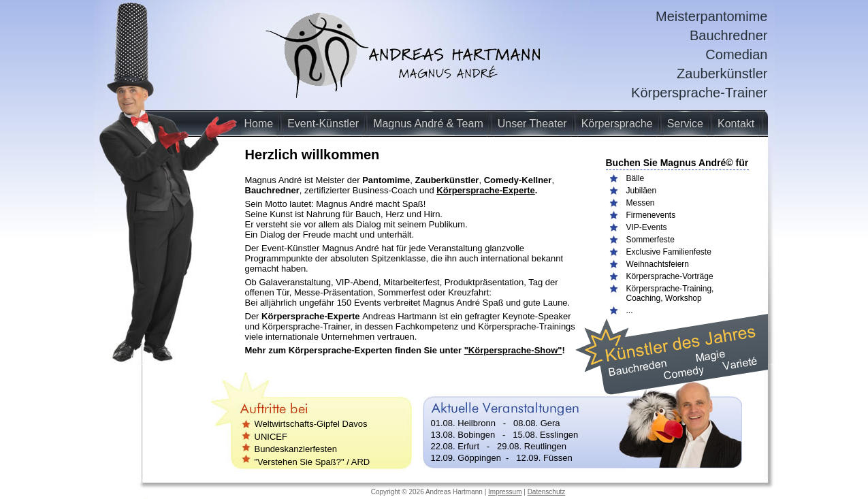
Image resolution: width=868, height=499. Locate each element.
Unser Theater (532, 124)
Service (685, 124)
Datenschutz (547, 492)
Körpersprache (617, 124)
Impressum (505, 492)
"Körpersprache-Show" (513, 350)
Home (259, 124)
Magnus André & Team (428, 124)
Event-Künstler (323, 124)
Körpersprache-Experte (486, 190)
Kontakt (736, 124)
